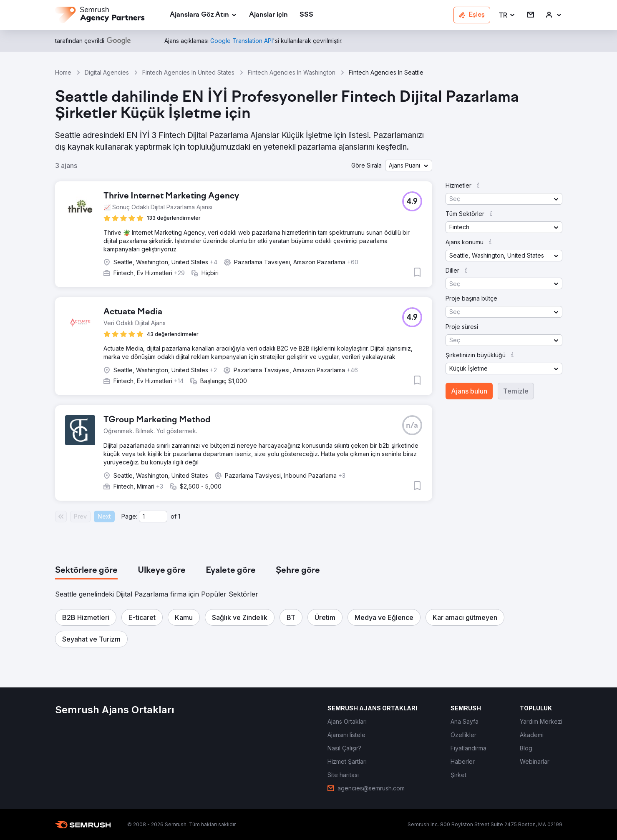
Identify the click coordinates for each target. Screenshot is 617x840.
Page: (129, 516)
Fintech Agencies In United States (188, 72)
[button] (507, 15)
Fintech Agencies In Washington (292, 72)
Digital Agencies (107, 72)
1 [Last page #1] (179, 516)
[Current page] (153, 517)
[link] (268, 15)
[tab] (86, 571)
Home (63, 72)
